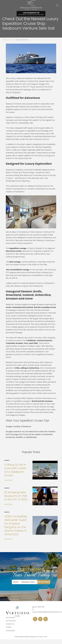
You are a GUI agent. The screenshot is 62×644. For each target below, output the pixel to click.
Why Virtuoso (11, 621)
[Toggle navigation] (57, 5)
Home (5, 40)
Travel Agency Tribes (42, 637)
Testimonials (10, 631)
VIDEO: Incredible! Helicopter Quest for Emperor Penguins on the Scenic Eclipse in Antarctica (16, 525)
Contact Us (10, 624)
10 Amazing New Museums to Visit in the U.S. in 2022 (16, 496)
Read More (8, 480)
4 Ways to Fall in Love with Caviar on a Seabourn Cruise (15, 470)
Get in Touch (44, 582)
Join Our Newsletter (31, 14)
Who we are (10, 618)
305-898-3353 (39, 607)
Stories (11, 40)
